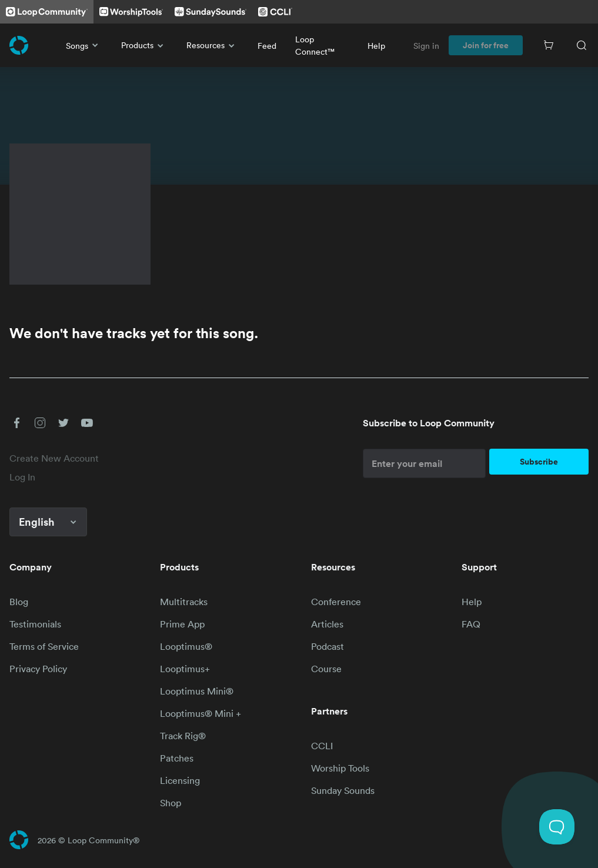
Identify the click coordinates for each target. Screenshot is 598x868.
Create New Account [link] (54, 458)
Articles (327, 624)
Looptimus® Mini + (201, 713)
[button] (16, 423)
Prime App (182, 624)
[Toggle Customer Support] (557, 827)
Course (326, 669)
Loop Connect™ (315, 45)
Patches (177, 758)
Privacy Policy (38, 669)
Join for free (486, 45)
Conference (336, 602)
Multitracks (184, 602)
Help (376, 46)
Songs (84, 45)
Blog (19, 602)
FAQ (471, 624)
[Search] (582, 45)
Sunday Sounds (343, 790)
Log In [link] (22, 477)
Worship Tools (340, 768)
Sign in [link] (426, 46)
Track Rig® (183, 736)
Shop (171, 803)
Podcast (328, 646)
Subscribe (539, 462)
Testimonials (35, 624)
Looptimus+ (185, 669)
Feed (267, 46)
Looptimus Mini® (197, 691)
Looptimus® (186, 646)
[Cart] (549, 45)
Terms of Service (44, 646)
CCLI (322, 746)
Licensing (180, 780)
